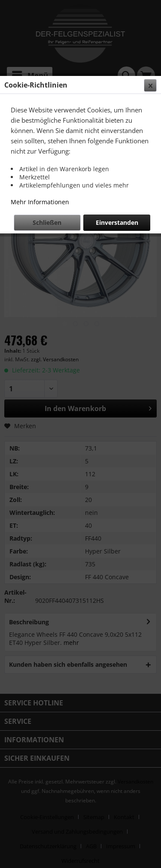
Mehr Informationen (40, 202)
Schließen (47, 222)
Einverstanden (117, 222)
